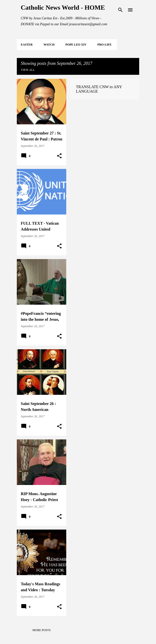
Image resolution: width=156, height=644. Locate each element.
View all (28, 70)
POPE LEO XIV (76, 45)
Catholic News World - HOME (63, 8)
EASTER (27, 45)
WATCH (49, 45)
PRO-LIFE (104, 45)
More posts (42, 630)
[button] (59, 156)
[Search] (120, 10)
